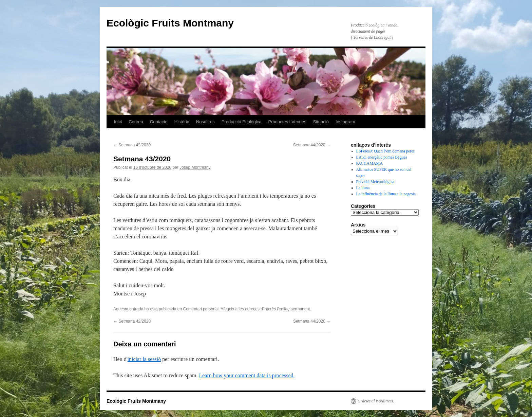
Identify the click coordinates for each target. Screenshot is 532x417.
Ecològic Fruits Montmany (170, 23)
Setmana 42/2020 (132, 145)
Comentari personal (201, 309)
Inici (118, 122)
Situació (321, 122)
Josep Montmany (195, 167)
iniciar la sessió (144, 359)
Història (182, 122)
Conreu (136, 122)
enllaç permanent (294, 309)
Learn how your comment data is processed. (247, 375)
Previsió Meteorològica (375, 182)
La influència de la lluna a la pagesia (386, 194)
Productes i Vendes (287, 122)
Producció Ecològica (242, 122)
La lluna (363, 188)
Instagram (345, 122)
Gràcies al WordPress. (376, 401)
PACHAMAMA (369, 163)
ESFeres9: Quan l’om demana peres (386, 151)
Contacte (159, 122)
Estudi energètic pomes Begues (382, 157)
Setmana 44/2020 (312, 145)
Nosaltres (205, 122)
